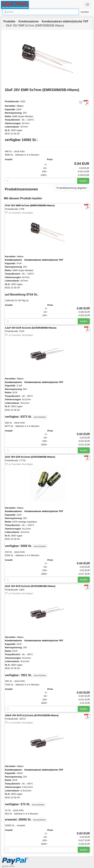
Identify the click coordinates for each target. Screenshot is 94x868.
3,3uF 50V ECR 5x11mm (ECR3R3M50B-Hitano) (31, 328)
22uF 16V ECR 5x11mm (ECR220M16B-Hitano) (30, 586)
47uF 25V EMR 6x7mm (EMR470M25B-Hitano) (30, 205)
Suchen (85, 12)
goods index (8, 866)
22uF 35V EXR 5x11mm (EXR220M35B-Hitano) (30, 457)
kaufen (83, 181)
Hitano (20, 106)
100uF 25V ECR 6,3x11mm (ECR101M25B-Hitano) (32, 715)
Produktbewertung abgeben (72, 188)
